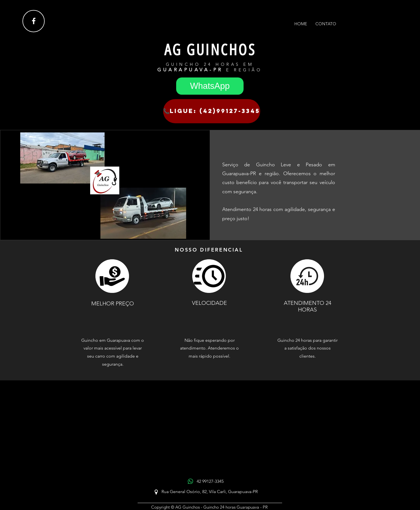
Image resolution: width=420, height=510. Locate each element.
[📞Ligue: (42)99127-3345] (212, 111)
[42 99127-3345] (210, 482)
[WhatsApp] (210, 86)
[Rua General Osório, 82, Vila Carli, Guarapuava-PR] (209, 492)
